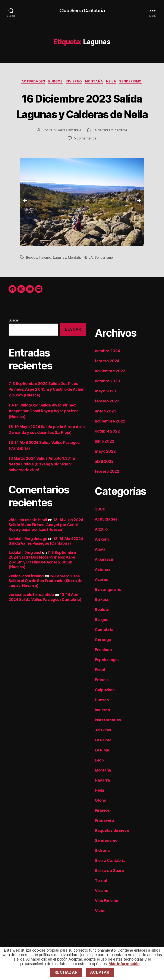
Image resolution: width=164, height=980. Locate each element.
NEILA (89, 274)
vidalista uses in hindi (28, 536)
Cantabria (104, 646)
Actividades (30, 82)
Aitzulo (101, 546)
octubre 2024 (107, 367)
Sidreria (102, 867)
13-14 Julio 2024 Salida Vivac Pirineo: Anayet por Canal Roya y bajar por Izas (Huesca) (43, 428)
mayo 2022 (105, 468)
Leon (99, 777)
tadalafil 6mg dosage (28, 555)
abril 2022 (104, 478)
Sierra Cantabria (110, 877)
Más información (124, 964)
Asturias (103, 586)
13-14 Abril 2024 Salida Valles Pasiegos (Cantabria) (46, 557)
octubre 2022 (107, 448)
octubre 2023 (107, 397)
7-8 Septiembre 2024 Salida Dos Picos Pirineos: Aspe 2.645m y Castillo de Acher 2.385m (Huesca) (46, 406)
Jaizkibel (103, 746)
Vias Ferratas (107, 917)
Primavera (105, 837)
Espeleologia (107, 676)
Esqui (100, 686)
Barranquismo (108, 606)
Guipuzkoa (105, 706)
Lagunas (60, 274)
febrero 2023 (107, 417)
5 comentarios (85, 155)
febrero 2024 (107, 377)
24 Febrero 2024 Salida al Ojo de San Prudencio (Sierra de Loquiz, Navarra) (45, 597)
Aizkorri (102, 556)
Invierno (73, 82)
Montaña (95, 82)
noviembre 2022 (110, 438)
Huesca (102, 716)
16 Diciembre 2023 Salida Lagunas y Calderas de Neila (82, 114)
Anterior (25, 218)
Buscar (14, 337)
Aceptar (100, 972)
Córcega (103, 656)
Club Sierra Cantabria (82, 11)
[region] (82, 219)
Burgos (54, 82)
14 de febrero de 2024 (111, 147)
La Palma (103, 756)
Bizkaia (101, 616)
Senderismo (134, 82)
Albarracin (105, 576)
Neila (114, 82)
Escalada (103, 666)
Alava (100, 566)
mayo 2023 (105, 407)
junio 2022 (104, 458)
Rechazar (66, 972)
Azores (101, 596)
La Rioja (102, 767)
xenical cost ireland (26, 592)
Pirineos (102, 827)
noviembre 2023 (110, 387)
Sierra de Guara (109, 887)
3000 (100, 526)
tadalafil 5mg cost (25, 569)
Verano (101, 907)
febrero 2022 (107, 488)
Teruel (101, 897)
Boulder (102, 626)
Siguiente (139, 218)
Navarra (102, 797)
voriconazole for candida (31, 611)
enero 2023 (105, 428)
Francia (102, 696)
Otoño (100, 817)
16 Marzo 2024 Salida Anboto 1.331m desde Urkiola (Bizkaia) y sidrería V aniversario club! (42, 481)
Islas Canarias (108, 736)
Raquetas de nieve (112, 847)
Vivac (100, 927)
